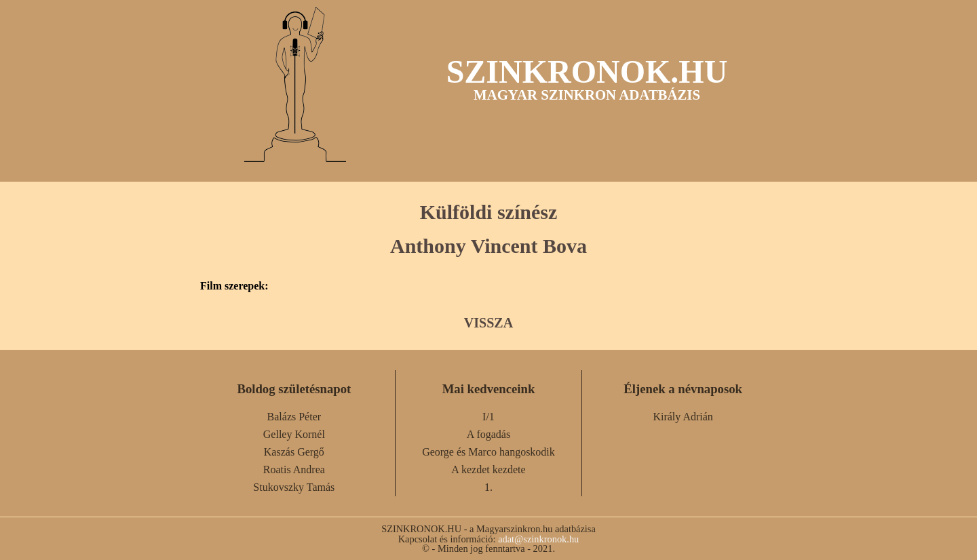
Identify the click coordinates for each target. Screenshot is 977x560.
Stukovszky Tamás (294, 487)
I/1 (488, 417)
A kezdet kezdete (488, 469)
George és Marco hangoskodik (488, 452)
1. (488, 487)
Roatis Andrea (294, 469)
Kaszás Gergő (294, 452)
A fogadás (488, 434)
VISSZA (488, 323)
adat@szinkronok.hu (538, 539)
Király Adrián (683, 417)
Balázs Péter (294, 417)
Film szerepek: (234, 286)
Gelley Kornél (294, 434)
